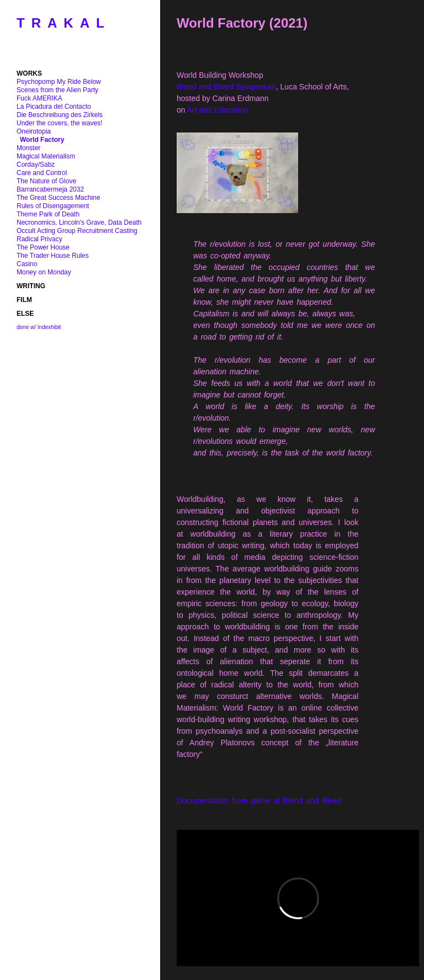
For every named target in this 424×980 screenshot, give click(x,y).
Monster (28, 148)
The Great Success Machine (58, 198)
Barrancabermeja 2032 (50, 189)
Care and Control (42, 173)
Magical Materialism (46, 156)
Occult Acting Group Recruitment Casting (77, 231)
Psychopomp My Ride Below (59, 82)
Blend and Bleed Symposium (226, 87)
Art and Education (218, 110)
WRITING (31, 286)
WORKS (29, 73)
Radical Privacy (39, 239)
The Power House (43, 247)
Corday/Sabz (36, 165)
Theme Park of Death (48, 214)
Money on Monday (44, 272)
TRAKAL (64, 23)
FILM (24, 300)
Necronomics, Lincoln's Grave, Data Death (79, 223)
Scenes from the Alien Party (57, 90)
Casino (27, 264)
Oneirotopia (34, 131)
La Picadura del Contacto (54, 107)
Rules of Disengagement (53, 206)
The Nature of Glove (46, 181)
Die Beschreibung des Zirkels (60, 115)
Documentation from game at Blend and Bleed (259, 801)
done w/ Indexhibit (39, 327)
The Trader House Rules (53, 256)
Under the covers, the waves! (59, 123)
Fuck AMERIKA (39, 98)
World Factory (42, 140)
